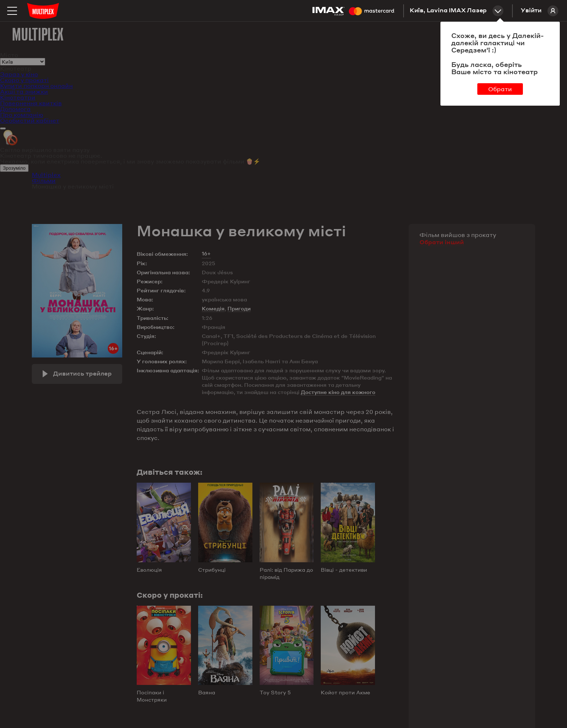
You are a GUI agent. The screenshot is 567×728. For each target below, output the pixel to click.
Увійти (540, 11)
